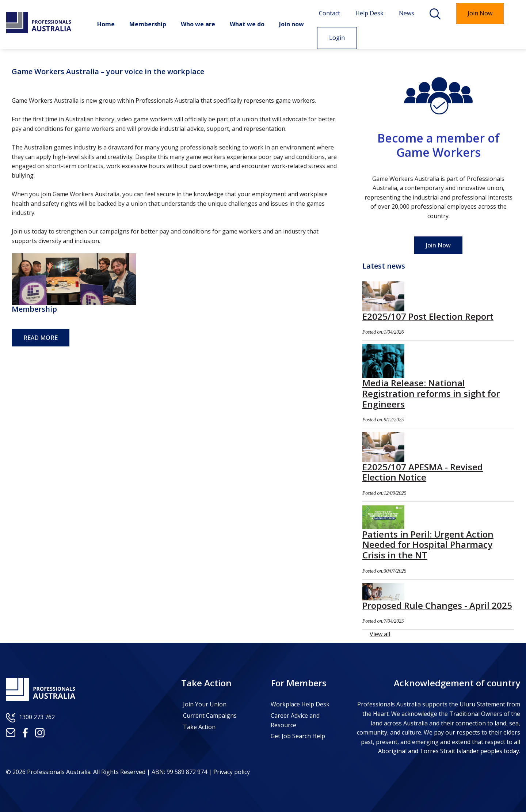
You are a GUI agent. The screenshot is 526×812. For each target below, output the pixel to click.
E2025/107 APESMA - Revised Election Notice (423, 472)
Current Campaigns (210, 716)
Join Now (438, 245)
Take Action (199, 727)
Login (332, 38)
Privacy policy (231, 772)
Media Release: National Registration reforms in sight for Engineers (431, 393)
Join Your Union (205, 704)
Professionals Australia (39, 23)
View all (380, 634)
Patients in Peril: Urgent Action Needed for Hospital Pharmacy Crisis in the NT (428, 545)
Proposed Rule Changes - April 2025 (437, 605)
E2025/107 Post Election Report (428, 316)
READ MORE (41, 338)
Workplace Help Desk (300, 704)
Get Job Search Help (298, 736)
